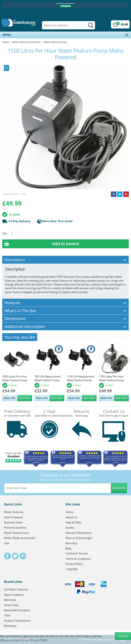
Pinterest (23, 556)
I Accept (123, 636)
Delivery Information (79, 533)
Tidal (7, 615)
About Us (71, 517)
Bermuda (10, 600)
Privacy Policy (74, 564)
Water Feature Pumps (55, 42)
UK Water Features (16, 589)
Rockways (10, 626)
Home (5, 42)
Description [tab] (65, 260)
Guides (70, 528)
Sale (7, 543)
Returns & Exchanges (79, 538)
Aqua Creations (14, 595)
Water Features (14, 512)
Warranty (71, 543)
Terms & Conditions (78, 559)
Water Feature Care (16, 533)
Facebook (8, 556)
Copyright (72, 569)
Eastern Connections (17, 621)
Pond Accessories (15, 528)
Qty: (5, 233)
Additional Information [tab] (65, 326)
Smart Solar (12, 605)
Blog (68, 548)
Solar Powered (13, 517)
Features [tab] (65, 303)
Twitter (15, 556)
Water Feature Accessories (26, 42)
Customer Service (77, 553)
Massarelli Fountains (17, 610)
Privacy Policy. (39, 640)
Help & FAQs (73, 522)
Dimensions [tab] (65, 318)
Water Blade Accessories (20, 538)
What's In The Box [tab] (65, 311)
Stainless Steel (13, 522)
